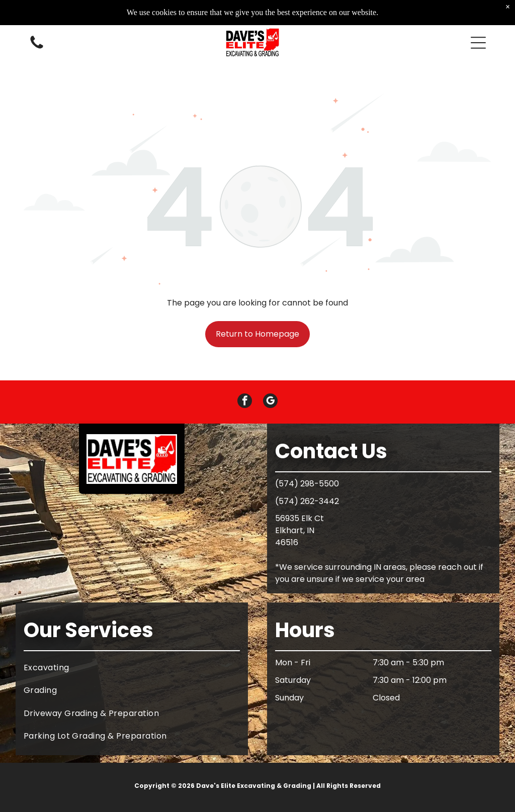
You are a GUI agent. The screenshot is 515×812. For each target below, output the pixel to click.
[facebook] (245, 402)
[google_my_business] (270, 402)
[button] (478, 42)
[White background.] (37, 47)
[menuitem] (132, 668)
